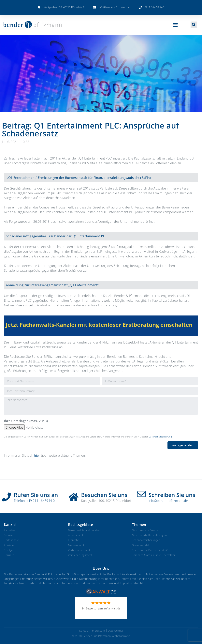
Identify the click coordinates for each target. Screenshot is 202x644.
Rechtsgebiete (80, 525)
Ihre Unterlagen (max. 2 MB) (26, 421)
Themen (139, 525)
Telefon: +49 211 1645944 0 (34, 501)
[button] (175, 25)
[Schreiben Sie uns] (141, 494)
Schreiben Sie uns (172, 495)
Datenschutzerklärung (160, 437)
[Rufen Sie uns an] (6, 496)
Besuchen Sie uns (104, 495)
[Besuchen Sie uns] (74, 496)
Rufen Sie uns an (36, 495)
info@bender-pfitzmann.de (168, 501)
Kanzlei (10, 525)
